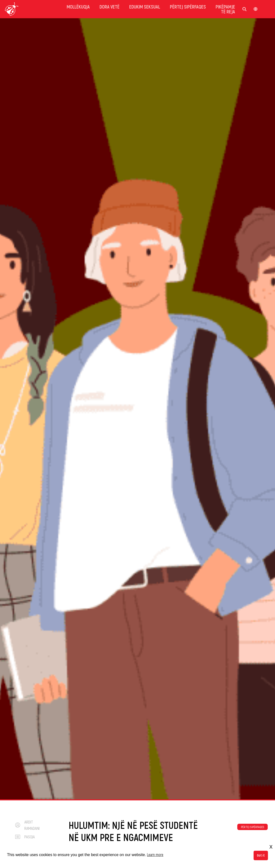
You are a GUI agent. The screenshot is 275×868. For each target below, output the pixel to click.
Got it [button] (261, 855)
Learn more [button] (155, 855)
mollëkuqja (78, 7)
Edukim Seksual (145, 7)
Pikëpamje (225, 7)
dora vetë (110, 7)
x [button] (271, 846)
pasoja (30, 837)
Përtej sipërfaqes (188, 7)
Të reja (228, 11)
